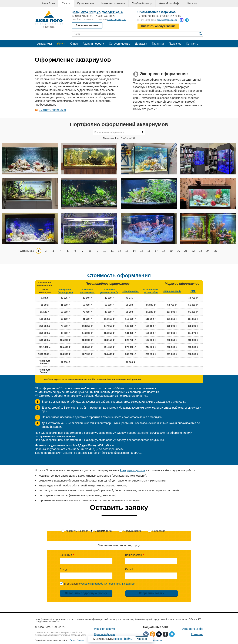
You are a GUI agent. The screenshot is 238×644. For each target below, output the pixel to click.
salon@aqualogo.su (117, 19)
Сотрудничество (120, 44)
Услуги (61, 44)
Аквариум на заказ (77, 531)
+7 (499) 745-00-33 (148, 16)
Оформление (103, 531)
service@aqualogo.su (167, 20)
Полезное (175, 44)
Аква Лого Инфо (170, 3)
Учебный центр (142, 3)
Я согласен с (100, 584)
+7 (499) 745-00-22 (105, 16)
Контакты (192, 44)
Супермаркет (86, 3)
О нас (74, 44)
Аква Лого (48, 3)
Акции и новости (93, 44)
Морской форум (104, 629)
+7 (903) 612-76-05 (170, 16)
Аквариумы (45, 44)
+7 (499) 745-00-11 (82, 16)
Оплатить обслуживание (158, 26)
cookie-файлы (123, 639)
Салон (66, 3)
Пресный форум (105, 634)
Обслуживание (133, 531)
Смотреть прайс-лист (52, 110)
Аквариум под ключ (132, 470)
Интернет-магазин (113, 3)
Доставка (141, 44)
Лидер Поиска (77, 640)
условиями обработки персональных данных (108, 584)
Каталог (193, 3)
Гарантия (158, 44)
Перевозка (159, 531)
